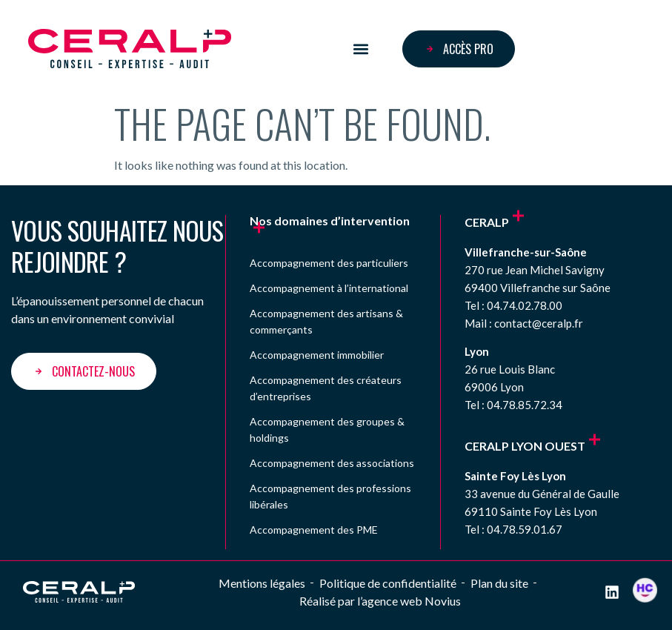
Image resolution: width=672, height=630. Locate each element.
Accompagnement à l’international (329, 288)
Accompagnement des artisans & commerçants (326, 321)
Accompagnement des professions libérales (330, 496)
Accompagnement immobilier (317, 355)
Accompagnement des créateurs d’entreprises (326, 388)
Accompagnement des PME (314, 530)
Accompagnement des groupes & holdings (327, 430)
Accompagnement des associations (332, 463)
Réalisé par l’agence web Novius (380, 601)
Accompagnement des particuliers (329, 263)
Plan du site (499, 583)
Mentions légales (262, 583)
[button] (360, 49)
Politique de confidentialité (388, 583)
